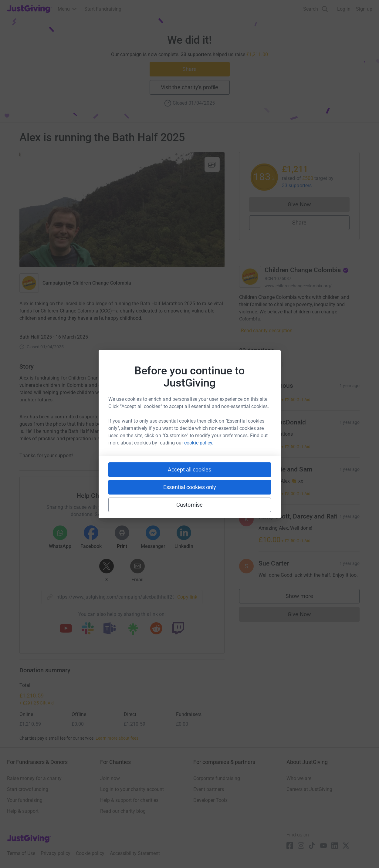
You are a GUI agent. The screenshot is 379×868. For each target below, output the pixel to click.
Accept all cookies (189, 469)
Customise (189, 505)
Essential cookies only (190, 487)
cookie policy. (199, 443)
